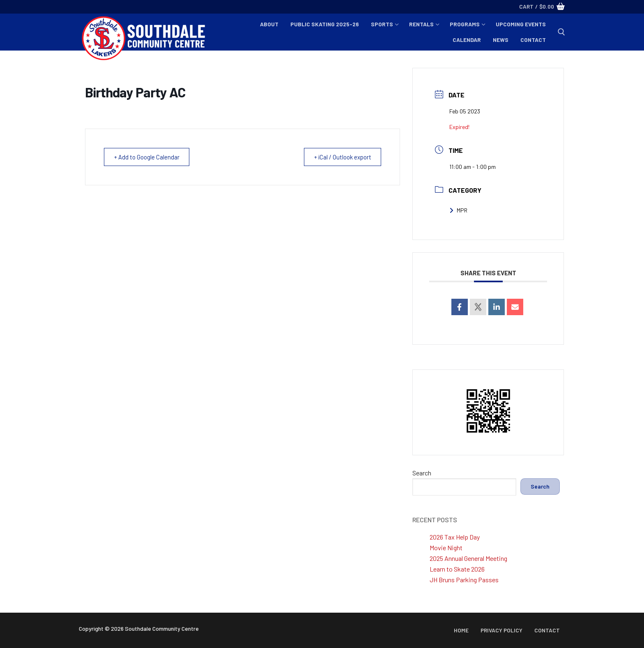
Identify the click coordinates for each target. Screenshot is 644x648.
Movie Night (446, 548)
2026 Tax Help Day (455, 537)
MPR (458, 210)
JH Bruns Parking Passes (464, 580)
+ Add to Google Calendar (148, 157)
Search (422, 473)
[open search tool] (561, 32)
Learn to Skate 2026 (457, 569)
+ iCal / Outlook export (340, 157)
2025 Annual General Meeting (468, 558)
